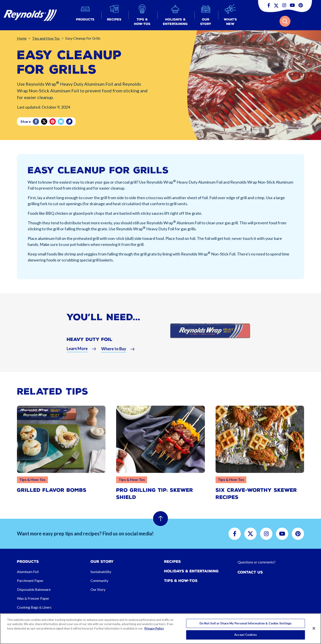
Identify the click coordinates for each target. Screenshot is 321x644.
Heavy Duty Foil (90, 339)
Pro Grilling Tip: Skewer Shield (155, 494)
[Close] (314, 628)
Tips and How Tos (46, 38)
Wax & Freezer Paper (33, 598)
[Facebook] (36, 122)
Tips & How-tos (181, 581)
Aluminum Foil (28, 572)
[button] (85, 15)
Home (22, 38)
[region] (160, 629)
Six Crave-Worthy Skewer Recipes (256, 494)
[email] (61, 122)
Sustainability (101, 572)
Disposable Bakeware (34, 589)
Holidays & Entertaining (191, 571)
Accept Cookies (246, 635)
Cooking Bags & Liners (34, 607)
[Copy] (70, 122)
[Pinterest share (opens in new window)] (53, 122)
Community (99, 580)
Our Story (98, 589)
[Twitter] (44, 122)
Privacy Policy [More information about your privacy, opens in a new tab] (154, 628)
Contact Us (250, 572)
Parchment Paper (30, 580)
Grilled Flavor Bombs (52, 490)
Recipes (172, 562)
